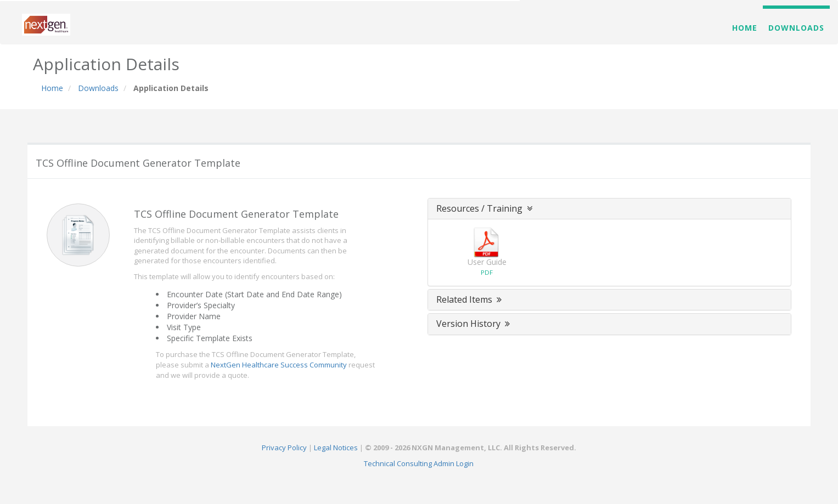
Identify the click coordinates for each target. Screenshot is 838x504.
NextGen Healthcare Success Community (279, 365)
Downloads (796, 28)
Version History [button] (474, 324)
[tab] (610, 209)
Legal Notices (336, 448)
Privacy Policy (284, 448)
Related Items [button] (470, 299)
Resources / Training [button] (485, 208)
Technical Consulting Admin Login (419, 463)
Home (745, 28)
